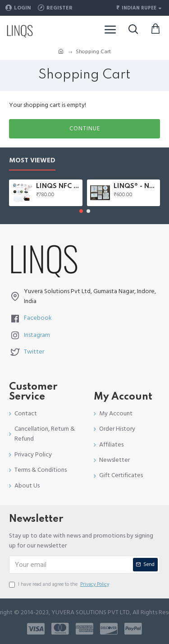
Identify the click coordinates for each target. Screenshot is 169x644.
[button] (81, 211)
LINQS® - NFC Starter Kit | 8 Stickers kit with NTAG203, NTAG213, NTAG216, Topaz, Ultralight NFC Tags (135, 186)
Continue (85, 129)
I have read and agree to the (60, 584)
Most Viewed (32, 161)
